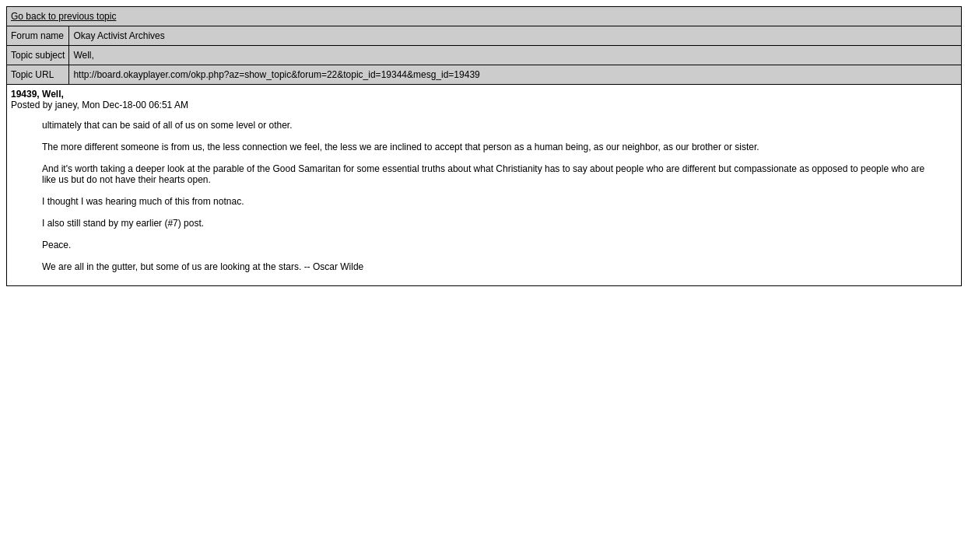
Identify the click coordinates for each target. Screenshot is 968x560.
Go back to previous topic (63, 16)
